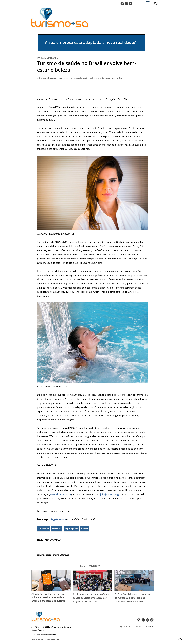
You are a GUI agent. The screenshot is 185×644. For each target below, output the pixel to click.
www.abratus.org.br (60, 494)
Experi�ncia (71, 528)
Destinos (57, 528)
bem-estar (44, 528)
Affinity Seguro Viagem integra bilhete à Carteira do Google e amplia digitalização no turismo (48, 597)
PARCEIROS (148, 627)
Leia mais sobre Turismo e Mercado (53, 555)
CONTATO (138, 627)
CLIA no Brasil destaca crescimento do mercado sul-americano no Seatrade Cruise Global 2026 (132, 598)
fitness (85, 528)
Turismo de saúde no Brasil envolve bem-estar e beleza (87, 66)
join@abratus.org (109, 494)
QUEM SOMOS (126, 627)
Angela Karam (58, 519)
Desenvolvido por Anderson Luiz (45, 640)
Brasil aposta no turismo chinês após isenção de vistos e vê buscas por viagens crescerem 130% (91, 598)
